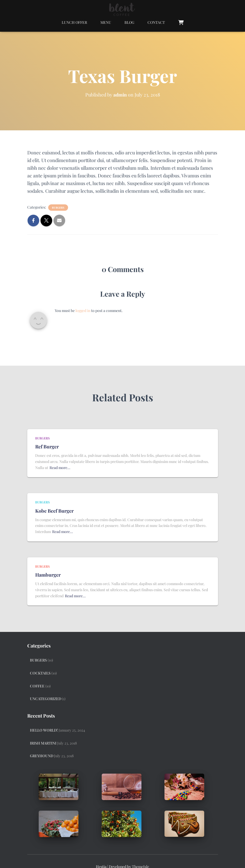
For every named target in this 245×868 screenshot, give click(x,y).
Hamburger (48, 575)
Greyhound (42, 756)
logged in (83, 311)
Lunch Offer (74, 22)
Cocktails (40, 673)
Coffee (37, 686)
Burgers (58, 208)
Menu (106, 22)
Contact (156, 22)
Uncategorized (46, 699)
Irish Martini (43, 743)
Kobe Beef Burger (54, 511)
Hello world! (44, 730)
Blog (129, 22)
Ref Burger (47, 447)
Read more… (60, 468)
